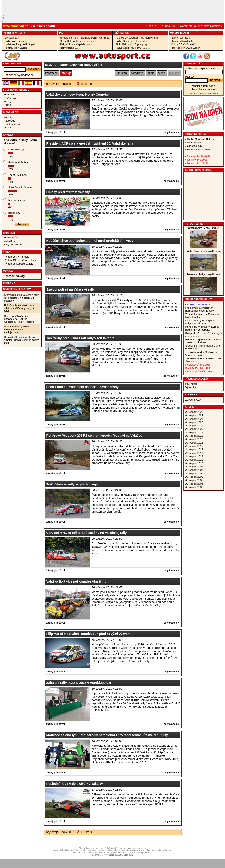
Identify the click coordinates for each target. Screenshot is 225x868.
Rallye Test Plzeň (180, 38)
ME (61, 33)
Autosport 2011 (194, 460)
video (162, 73)
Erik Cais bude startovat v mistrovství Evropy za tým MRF (19, 308)
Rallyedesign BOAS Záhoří (186, 48)
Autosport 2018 (194, 436)
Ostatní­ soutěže (180, 33)
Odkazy (8, 271)
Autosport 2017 (194, 439)
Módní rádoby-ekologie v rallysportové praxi (200, 322)
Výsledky (191, 387)
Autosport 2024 (194, 415)
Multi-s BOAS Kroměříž (184, 44)
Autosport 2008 (194, 470)
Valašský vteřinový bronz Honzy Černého (78, 95)
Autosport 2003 (194, 487)
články (66, 73)
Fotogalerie (194, 224)
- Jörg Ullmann (204, 251)
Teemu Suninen (18, 175)
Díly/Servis (10, 98)
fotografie (137, 73)
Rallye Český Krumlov (133, 48)
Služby (7, 101)
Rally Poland (70, 48)
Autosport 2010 (194, 463)
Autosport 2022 (194, 422)
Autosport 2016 (194, 443)
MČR (118, 33)
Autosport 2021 (194, 425)
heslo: (190, 77)
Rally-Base (10, 241)
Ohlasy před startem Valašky (68, 192)
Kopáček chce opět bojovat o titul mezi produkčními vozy (90, 241)
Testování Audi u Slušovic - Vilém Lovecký (201, 353)
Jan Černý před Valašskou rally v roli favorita (80, 338)
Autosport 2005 (194, 480)
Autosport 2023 (194, 419)
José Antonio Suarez (20, 187)
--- (189, 153)
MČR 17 (51, 65)
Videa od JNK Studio (17, 257)
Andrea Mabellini (18, 162)
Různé (7, 105)
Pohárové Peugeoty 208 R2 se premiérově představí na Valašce (94, 436)
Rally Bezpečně (13, 244)
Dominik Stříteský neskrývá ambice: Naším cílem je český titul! (22, 340)
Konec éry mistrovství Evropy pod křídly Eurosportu (202, 328)
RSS (126, 33)
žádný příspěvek (56, 132)
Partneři (9, 233)
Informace (11, 112)
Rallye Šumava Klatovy (131, 41)
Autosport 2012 (194, 456)
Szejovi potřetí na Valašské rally (71, 289)
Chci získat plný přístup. (203, 89)
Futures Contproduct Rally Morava (137, 38)
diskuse (174, 73)
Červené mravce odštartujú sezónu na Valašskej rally (87, 533)
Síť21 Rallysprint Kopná (131, 44)
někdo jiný (14, 213)
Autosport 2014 (194, 449)
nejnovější (53, 84)
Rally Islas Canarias (16, 41)
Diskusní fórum (196, 134)
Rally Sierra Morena (199, 149)
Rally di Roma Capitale (76, 44)
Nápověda (9, 121)
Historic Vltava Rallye (183, 41)
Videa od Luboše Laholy (19, 263)
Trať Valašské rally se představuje (72, 484)
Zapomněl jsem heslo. (204, 86)
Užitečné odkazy (14, 276)
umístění (122, 73)
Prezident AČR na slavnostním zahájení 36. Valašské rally (90, 143)
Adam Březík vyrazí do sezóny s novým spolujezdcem (17, 329)
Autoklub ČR (11, 237)
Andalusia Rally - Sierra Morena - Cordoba (85, 38)
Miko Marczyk (16, 149)
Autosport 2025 (194, 412)
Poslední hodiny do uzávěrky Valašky (75, 784)
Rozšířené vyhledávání (18, 75)
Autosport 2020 (194, 429)
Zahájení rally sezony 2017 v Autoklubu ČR (79, 683)
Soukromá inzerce (16, 90)
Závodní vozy (193, 400)
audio (151, 73)
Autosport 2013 (194, 453)
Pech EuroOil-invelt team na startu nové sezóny (82, 387)
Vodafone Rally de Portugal (20, 44)
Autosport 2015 (194, 446)
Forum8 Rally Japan (16, 48)
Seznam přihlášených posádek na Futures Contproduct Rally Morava (19, 319)
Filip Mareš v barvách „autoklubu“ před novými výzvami (89, 634)
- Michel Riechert (204, 228)
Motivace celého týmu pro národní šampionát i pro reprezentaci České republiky (107, 735)
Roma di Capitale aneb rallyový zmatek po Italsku (204, 341)
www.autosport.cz (16, 26)
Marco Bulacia (17, 200)
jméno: (200, 68)
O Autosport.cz (12, 124)
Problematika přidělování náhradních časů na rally (200, 309)
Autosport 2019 (194, 432)
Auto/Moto (9, 94)
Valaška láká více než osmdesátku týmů (76, 581)
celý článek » (171, 132)
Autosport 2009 (194, 466)
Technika (191, 395)
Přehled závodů (197, 379)
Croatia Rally (12, 38)
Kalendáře (191, 384)
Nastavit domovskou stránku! (203, 94)
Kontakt (8, 127)
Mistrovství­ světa (14, 33)
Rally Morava (195, 142)
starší (89, 84)
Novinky (8, 117)
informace (51, 73)
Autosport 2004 (194, 484)
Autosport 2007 (194, 473)
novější (66, 84)
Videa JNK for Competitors (21, 260)
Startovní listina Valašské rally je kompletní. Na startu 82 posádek (21, 298)
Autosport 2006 (194, 477)
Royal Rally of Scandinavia (78, 41)
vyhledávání (12, 64)
